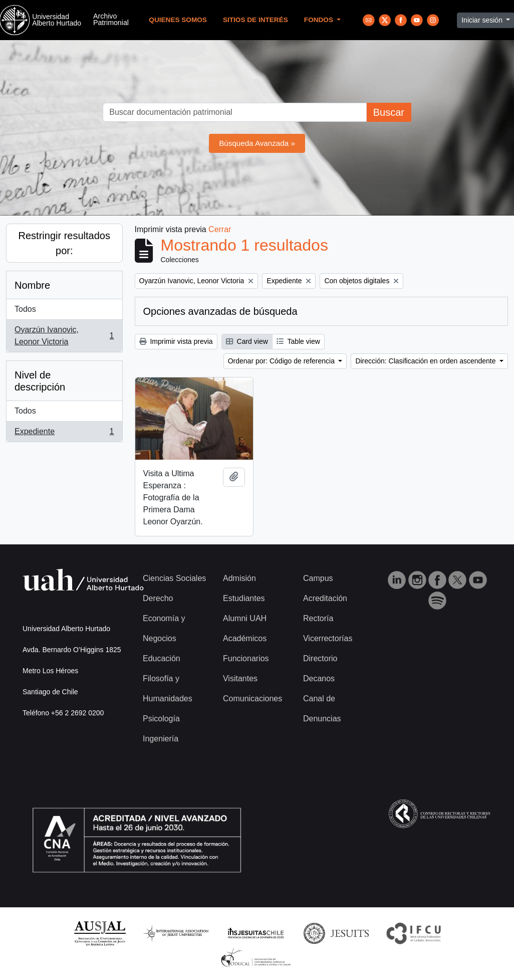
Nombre (32, 285)
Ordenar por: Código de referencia (282, 361)
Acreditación (325, 598)
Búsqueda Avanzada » (257, 143)
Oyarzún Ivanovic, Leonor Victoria (64, 336)
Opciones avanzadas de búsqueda (220, 311)
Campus (318, 578)
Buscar (389, 112)
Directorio (320, 658)
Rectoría (318, 618)
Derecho (158, 598)
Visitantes (240, 678)
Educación (162, 658)
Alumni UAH (245, 618)
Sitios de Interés (255, 20)
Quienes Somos (178, 20)
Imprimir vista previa (176, 341)
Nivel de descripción (40, 381)
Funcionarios (246, 658)
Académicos (245, 638)
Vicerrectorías (328, 638)
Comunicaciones (252, 699)
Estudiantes (244, 598)
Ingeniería (161, 739)
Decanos (319, 678)
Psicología (161, 719)
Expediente (64, 434)
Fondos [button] (320, 20)
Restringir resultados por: (64, 243)
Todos (25, 309)
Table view (298, 341)
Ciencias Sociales (174, 578)
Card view (247, 341)
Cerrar (220, 229)
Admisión (239, 578)
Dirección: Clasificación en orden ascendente (426, 361)
